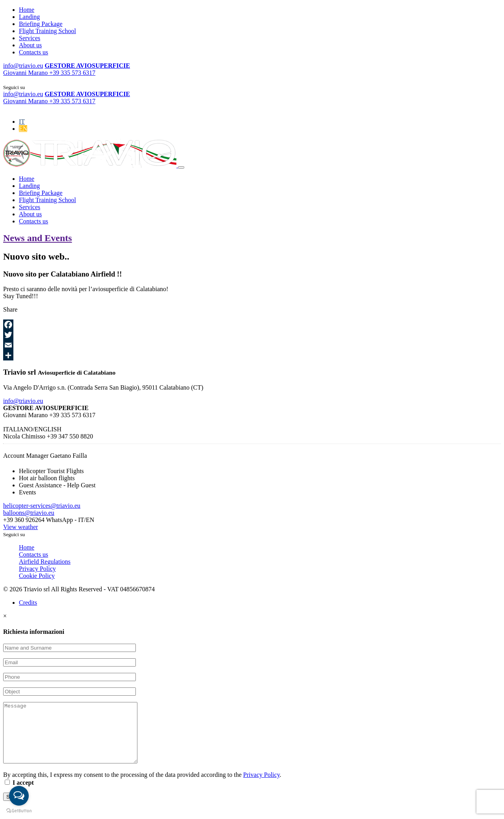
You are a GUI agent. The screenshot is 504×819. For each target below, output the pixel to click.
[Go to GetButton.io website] (19, 811)
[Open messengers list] (19, 796)
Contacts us (33, 52)
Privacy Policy (37, 569)
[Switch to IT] (22, 122)
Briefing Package (41, 24)
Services (30, 38)
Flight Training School (47, 31)
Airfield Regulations (45, 562)
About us (30, 45)
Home (27, 10)
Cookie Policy (37, 576)
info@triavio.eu (23, 401)
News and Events (38, 238)
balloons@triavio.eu (29, 513)
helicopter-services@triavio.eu (42, 506)
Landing (29, 17)
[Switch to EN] (23, 129)
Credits (28, 603)
